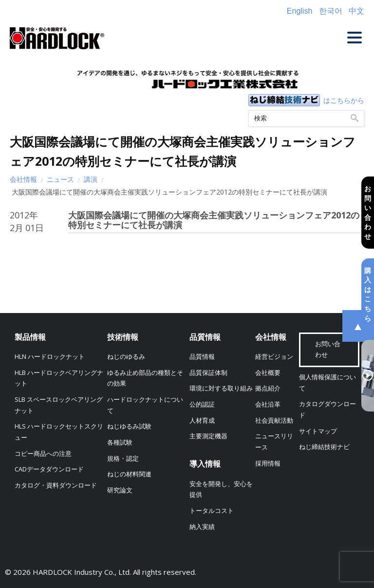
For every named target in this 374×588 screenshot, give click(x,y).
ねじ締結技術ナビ (324, 447)
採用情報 (268, 463)
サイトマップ (318, 431)
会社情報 (23, 179)
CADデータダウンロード (49, 469)
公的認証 (202, 404)
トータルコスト (212, 511)
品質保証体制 (208, 373)
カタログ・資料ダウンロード (56, 485)
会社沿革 (268, 404)
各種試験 (120, 442)
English (299, 11)
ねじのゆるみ (126, 357)
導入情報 (205, 464)
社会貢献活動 (274, 421)
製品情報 (30, 337)
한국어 (331, 11)
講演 (91, 179)
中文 (356, 11)
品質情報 (205, 337)
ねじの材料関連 (129, 474)
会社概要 (268, 373)
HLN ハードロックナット (50, 357)
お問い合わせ (368, 212)
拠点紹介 (268, 388)
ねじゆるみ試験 (129, 426)
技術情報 (123, 337)
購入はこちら (368, 294)
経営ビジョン (274, 357)
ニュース (60, 179)
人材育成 (202, 421)
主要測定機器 (208, 436)
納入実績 (202, 527)
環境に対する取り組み (221, 388)
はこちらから (344, 100)
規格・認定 (123, 459)
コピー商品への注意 (43, 454)
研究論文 (120, 490)
